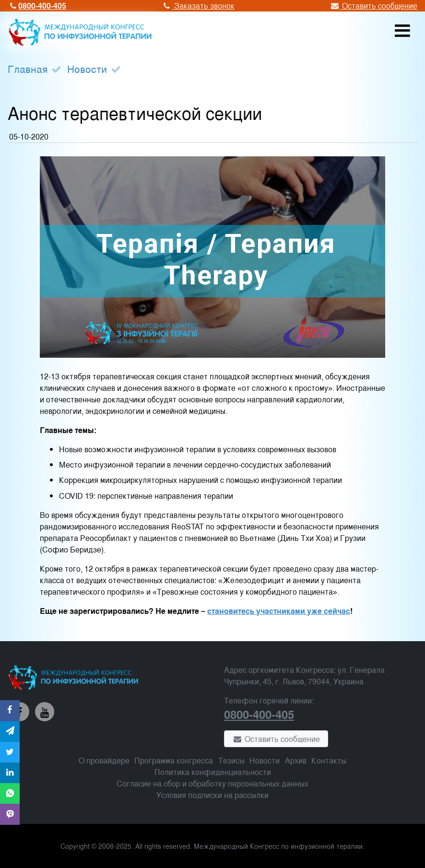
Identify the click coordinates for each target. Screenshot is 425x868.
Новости (87, 69)
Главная (28, 69)
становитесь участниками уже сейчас (279, 611)
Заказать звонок (198, 6)
